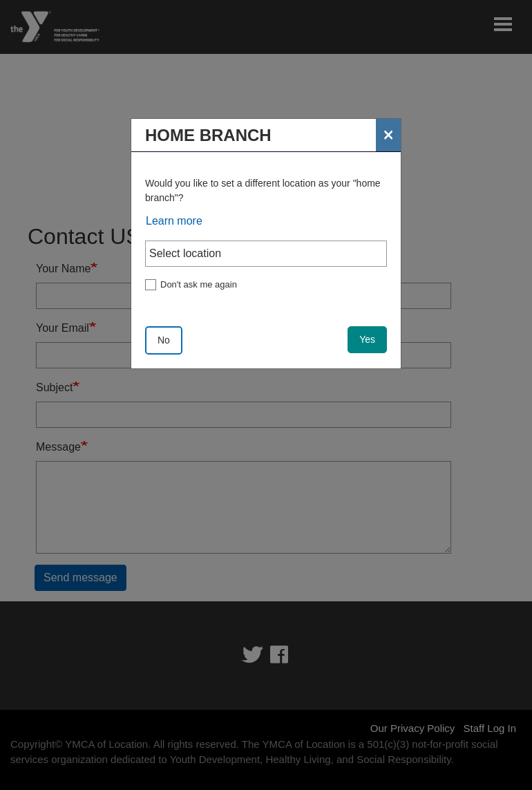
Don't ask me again (199, 284)
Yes (367, 339)
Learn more (174, 221)
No (164, 340)
